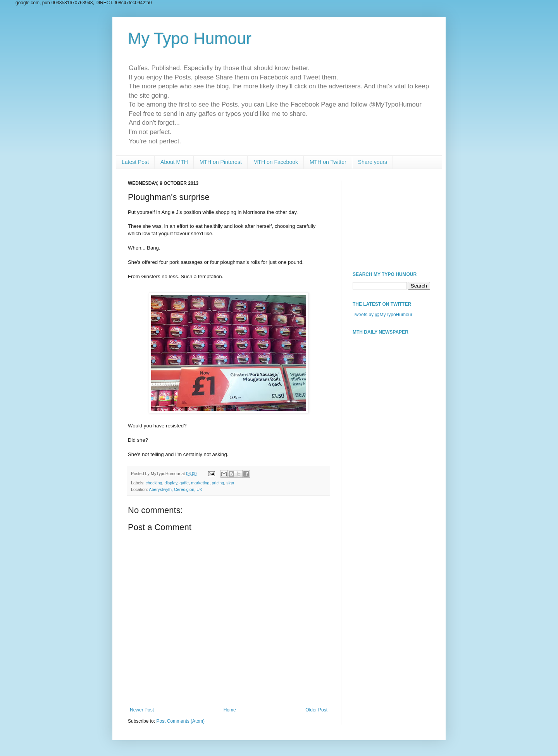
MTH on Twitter (328, 162)
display (171, 483)
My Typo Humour (190, 39)
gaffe (184, 483)
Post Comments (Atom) (180, 721)
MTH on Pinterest (221, 162)
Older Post (316, 710)
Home (230, 710)
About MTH (174, 162)
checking (154, 483)
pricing (218, 483)
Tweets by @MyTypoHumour (382, 315)
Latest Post (135, 162)
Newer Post (142, 710)
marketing (200, 483)
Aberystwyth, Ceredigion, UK (176, 489)
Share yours (373, 162)
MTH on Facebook (276, 162)
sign (230, 483)
